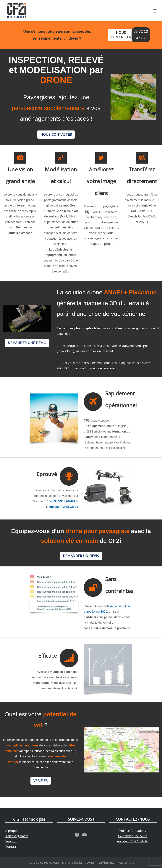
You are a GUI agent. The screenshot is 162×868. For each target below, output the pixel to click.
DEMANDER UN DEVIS (81, 556)
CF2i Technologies (49, 863)
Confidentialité (106, 863)
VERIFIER (41, 781)
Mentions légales (72, 863)
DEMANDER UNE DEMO (27, 343)
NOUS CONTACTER (121, 35)
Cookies (90, 863)
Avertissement (125, 863)
